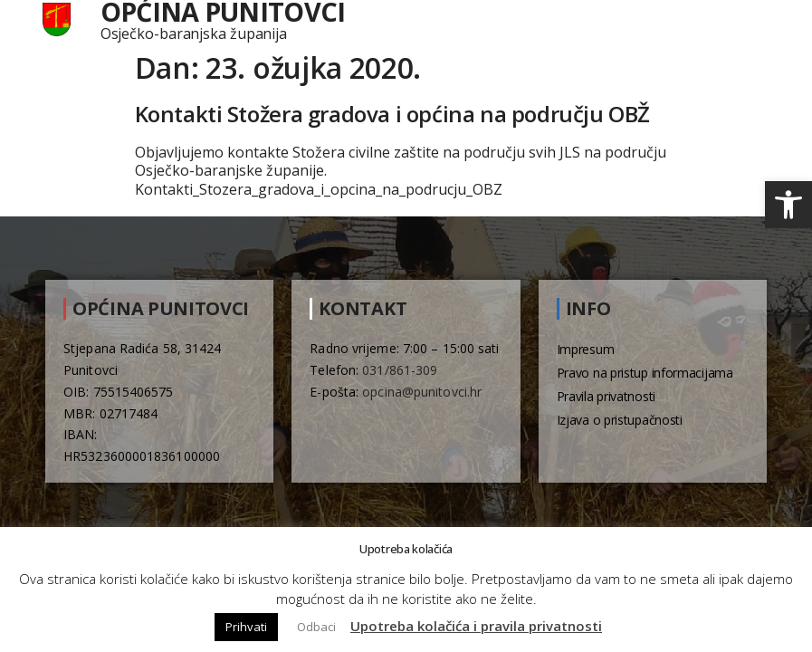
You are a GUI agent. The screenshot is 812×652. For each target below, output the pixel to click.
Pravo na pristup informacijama (645, 373)
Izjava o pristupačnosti (620, 420)
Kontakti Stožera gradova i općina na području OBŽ (392, 114)
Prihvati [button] (246, 627)
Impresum (586, 349)
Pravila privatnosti (606, 396)
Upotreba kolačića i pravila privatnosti (476, 626)
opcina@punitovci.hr (422, 392)
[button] (788, 205)
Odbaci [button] (316, 627)
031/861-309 (400, 370)
